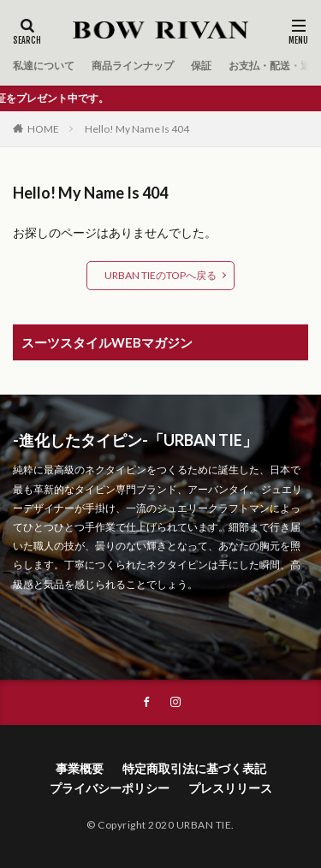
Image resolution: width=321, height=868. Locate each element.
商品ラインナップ (133, 65)
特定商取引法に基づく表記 (194, 768)
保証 (201, 65)
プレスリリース (230, 788)
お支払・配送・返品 (275, 65)
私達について (44, 65)
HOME (43, 129)
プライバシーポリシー (110, 788)
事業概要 (80, 768)
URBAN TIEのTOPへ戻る (160, 275)
